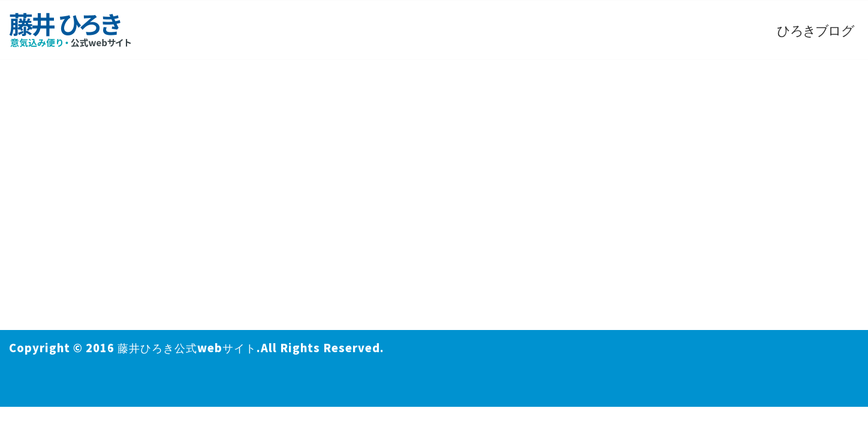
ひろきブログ (815, 29)
